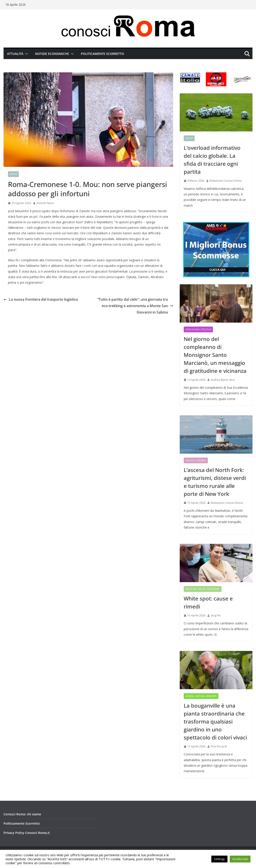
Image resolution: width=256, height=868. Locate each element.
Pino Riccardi (219, 746)
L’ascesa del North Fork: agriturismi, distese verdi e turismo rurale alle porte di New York (215, 482)
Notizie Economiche (52, 54)
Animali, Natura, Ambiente (201, 696)
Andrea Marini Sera (223, 380)
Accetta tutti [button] (240, 859)
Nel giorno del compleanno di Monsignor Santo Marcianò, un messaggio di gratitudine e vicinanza (215, 355)
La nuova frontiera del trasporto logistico (41, 299)
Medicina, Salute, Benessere (203, 589)
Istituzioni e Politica (198, 329)
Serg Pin (216, 615)
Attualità (15, 54)
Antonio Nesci (45, 203)
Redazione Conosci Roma (226, 181)
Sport (13, 174)
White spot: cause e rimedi (208, 602)
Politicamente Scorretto (102, 54)
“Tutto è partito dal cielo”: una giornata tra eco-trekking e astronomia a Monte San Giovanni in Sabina (135, 306)
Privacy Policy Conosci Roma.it (27, 833)
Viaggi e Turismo (196, 460)
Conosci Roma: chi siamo (22, 814)
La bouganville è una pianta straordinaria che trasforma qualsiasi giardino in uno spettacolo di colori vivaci (215, 721)
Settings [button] (219, 859)
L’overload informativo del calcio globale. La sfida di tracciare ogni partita (212, 160)
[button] (26, 54)
